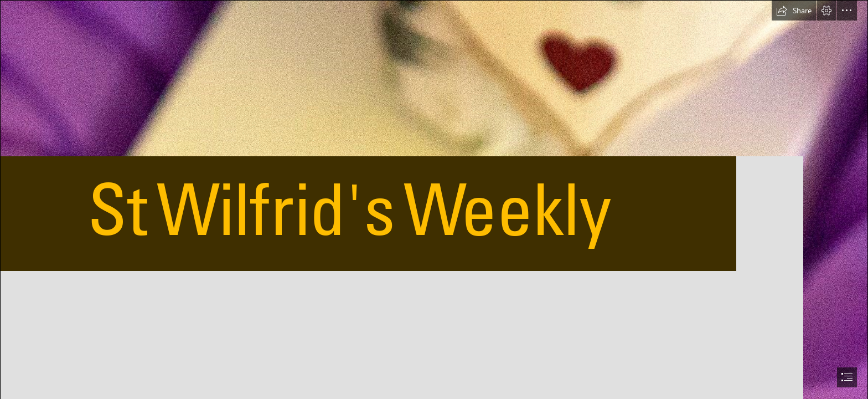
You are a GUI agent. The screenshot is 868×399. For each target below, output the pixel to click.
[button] (794, 11)
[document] (434, 199)
